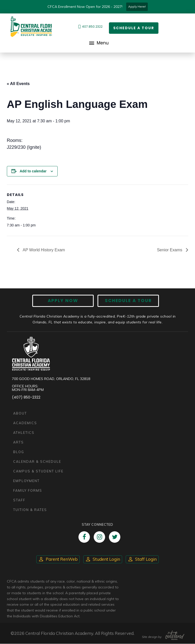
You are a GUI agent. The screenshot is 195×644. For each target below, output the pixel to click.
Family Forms (28, 490)
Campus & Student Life (38, 471)
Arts (19, 442)
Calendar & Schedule (37, 461)
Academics (25, 423)
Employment (26, 481)
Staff (19, 500)
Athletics (24, 433)
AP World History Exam (43, 250)
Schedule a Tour (134, 28)
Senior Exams (170, 250)
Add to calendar (33, 171)
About (20, 413)
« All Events (18, 84)
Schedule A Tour (128, 301)
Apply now (63, 301)
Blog (19, 452)
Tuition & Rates (30, 510)
